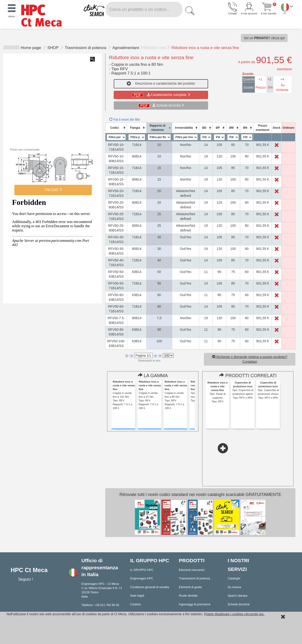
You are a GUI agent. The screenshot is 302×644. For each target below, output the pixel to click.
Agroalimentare (126, 48)
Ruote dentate (188, 596)
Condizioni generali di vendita (150, 587)
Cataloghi (234, 578)
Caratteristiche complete (161, 95)
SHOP (54, 48)
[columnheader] (116, 128)
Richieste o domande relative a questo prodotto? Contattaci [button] (250, 359)
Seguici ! (26, 579)
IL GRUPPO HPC (142, 570)
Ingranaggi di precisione (195, 604)
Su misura (234, 587)
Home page (31, 48)
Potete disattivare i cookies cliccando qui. (234, 614)
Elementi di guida (190, 587)
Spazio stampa (237, 596)
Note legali (137, 596)
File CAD (53, 190)
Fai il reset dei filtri (125, 120)
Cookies (136, 604)
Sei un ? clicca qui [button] (264, 38)
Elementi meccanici (192, 570)
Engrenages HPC (142, 578)
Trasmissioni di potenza (86, 48)
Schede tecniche (169, 105)
